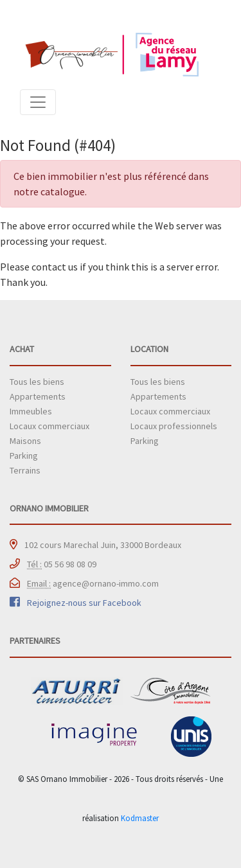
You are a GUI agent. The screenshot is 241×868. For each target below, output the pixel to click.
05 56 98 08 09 (62, 564)
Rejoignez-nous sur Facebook (84, 603)
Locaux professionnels (174, 426)
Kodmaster (140, 818)
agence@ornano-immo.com (93, 583)
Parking (24, 456)
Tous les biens (37, 382)
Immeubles (31, 411)
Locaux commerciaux (49, 426)
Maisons (25, 441)
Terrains (25, 470)
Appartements (38, 396)
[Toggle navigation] (38, 102)
